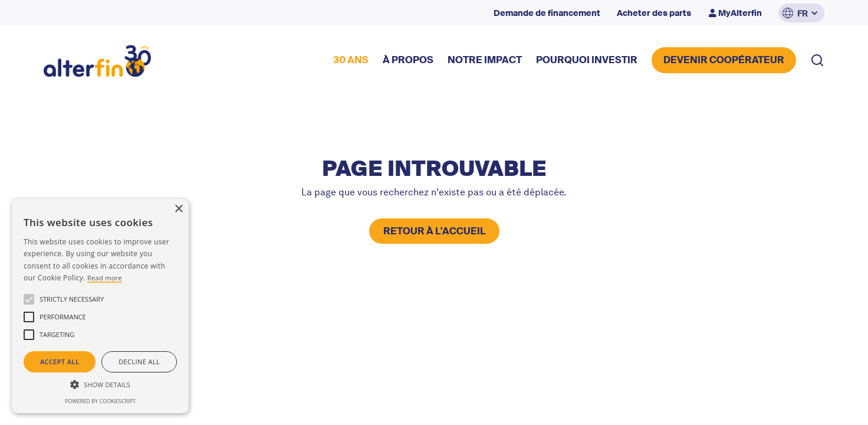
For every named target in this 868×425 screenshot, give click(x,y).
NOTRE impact (485, 60)
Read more (105, 278)
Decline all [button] (139, 362)
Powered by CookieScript (100, 401)
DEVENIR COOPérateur (724, 60)
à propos (408, 60)
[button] (801, 13)
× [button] (178, 209)
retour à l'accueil (434, 231)
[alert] (100, 306)
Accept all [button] (60, 362)
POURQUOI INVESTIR (587, 60)
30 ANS (351, 60)
